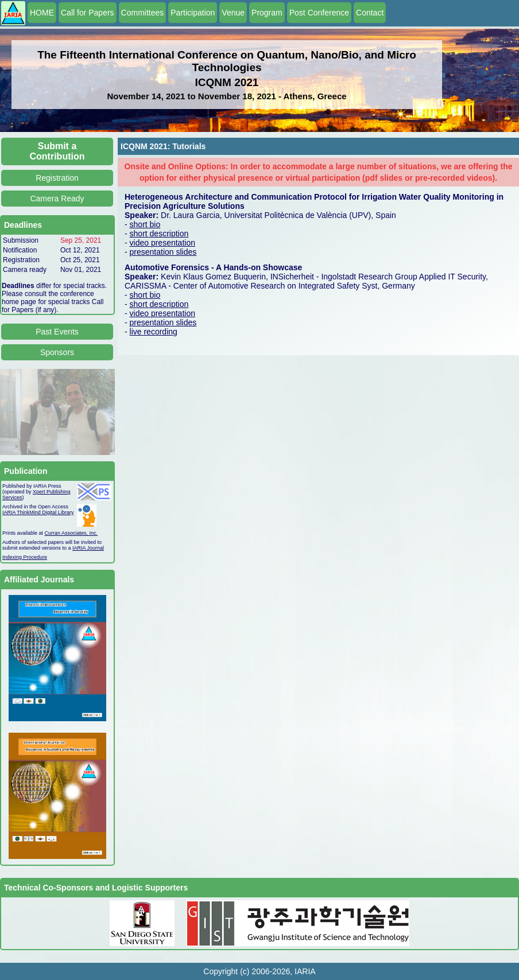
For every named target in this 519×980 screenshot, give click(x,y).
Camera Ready (57, 199)
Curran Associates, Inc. (71, 533)
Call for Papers (88, 13)
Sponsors (57, 352)
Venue (233, 13)
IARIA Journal (88, 548)
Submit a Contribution (57, 151)
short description (159, 234)
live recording (154, 332)
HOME (42, 13)
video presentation (162, 243)
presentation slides (163, 252)
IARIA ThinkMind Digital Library (38, 512)
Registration (57, 178)
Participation (193, 13)
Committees (143, 13)
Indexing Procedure (25, 557)
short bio (145, 224)
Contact (370, 13)
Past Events (57, 332)
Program (267, 13)
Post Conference (319, 13)
